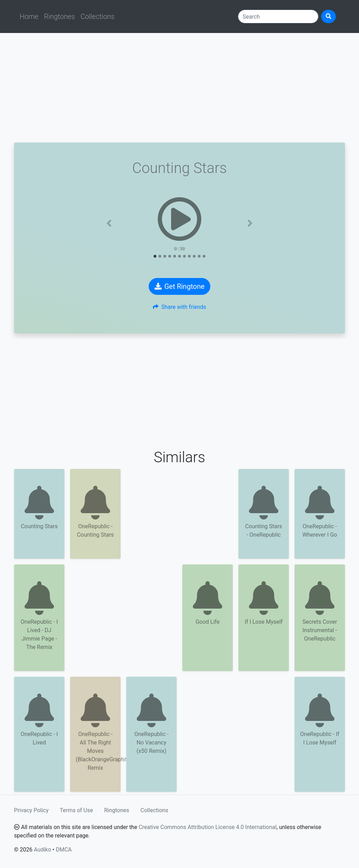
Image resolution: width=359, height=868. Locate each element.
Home (29, 16)
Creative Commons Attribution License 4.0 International (207, 827)
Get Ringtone (180, 286)
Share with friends (179, 307)
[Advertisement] (179, 88)
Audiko (42, 850)
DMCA (64, 850)
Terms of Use (77, 810)
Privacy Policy (31, 810)
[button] (109, 223)
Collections (98, 16)
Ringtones (59, 16)
